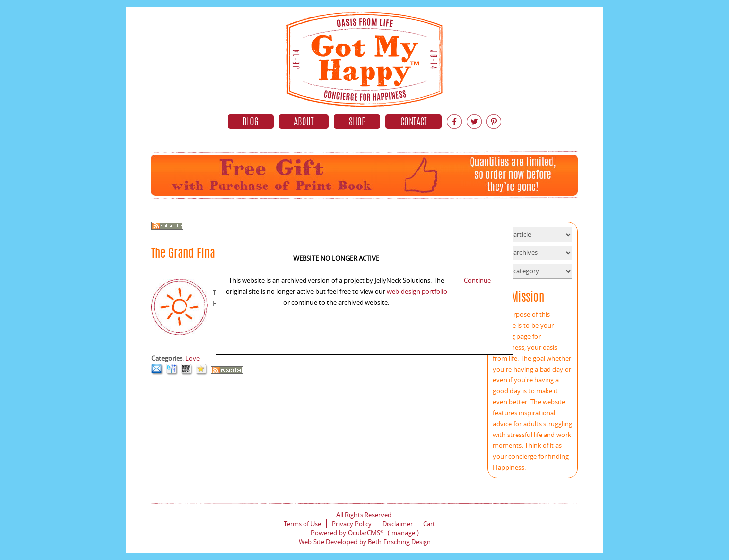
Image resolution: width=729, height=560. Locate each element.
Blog (251, 123)
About (304, 123)
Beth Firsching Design (399, 542)
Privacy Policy (352, 524)
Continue (477, 280)
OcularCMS (365, 533)
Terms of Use (303, 524)
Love (193, 358)
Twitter (474, 122)
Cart (429, 524)
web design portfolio (417, 291)
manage (403, 533)
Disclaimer (397, 524)
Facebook (454, 122)
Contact (414, 123)
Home (364, 57)
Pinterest (494, 122)
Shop (357, 123)
